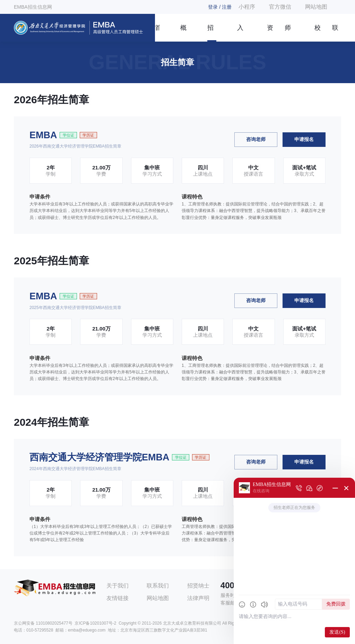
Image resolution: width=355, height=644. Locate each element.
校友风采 (318, 33)
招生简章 (210, 33)
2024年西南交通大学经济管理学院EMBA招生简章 (75, 469)
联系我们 (335, 33)
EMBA (43, 135)
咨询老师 (256, 139)
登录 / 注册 (220, 7)
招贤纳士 (198, 586)
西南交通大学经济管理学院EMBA (99, 457)
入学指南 (240, 33)
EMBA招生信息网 (33, 7)
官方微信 (280, 7)
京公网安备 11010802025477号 (43, 623)
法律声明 (198, 598)
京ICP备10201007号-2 (95, 623)
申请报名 (304, 139)
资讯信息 (270, 33)
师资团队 (288, 33)
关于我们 (118, 586)
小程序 (247, 7)
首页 (157, 33)
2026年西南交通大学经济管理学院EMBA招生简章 (75, 146)
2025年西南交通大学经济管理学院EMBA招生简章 (75, 308)
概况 (183, 33)
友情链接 (118, 598)
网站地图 (316, 7)
